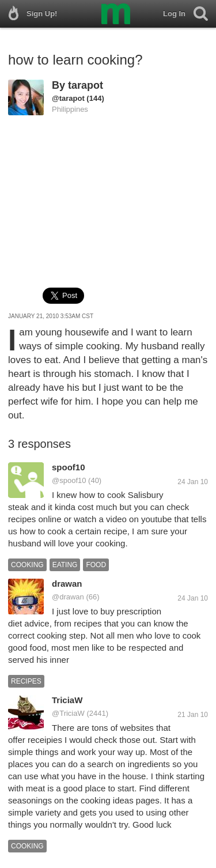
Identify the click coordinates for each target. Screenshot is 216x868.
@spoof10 (69, 480)
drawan (67, 584)
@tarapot (68, 98)
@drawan (68, 597)
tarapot (86, 85)
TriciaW (67, 700)
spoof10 (69, 467)
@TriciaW (68, 713)
